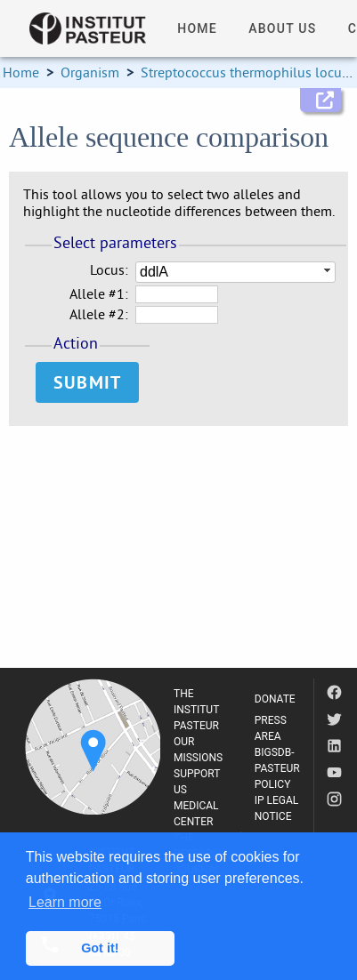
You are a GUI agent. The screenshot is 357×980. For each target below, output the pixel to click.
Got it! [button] (100, 948)
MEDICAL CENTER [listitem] (196, 814)
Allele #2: (99, 314)
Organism (90, 72)
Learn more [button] (65, 902)
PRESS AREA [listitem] (271, 728)
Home (21, 72)
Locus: (109, 270)
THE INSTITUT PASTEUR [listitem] (196, 710)
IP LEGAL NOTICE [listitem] (277, 808)
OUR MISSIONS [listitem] (198, 750)
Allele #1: (99, 294)
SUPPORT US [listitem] (197, 782)
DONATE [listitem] (275, 699)
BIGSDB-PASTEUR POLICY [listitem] (277, 768)
